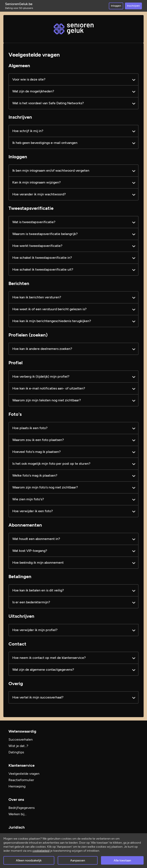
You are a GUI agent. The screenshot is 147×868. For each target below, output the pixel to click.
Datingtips (16, 752)
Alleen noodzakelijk (29, 860)
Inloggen (116, 6)
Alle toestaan (122, 860)
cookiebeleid (41, 851)
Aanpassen (78, 860)
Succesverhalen (21, 739)
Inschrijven (133, 6)
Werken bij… (17, 814)
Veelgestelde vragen (24, 774)
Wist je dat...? (18, 746)
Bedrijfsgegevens (22, 808)
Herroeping (17, 786)
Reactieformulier (21, 780)
